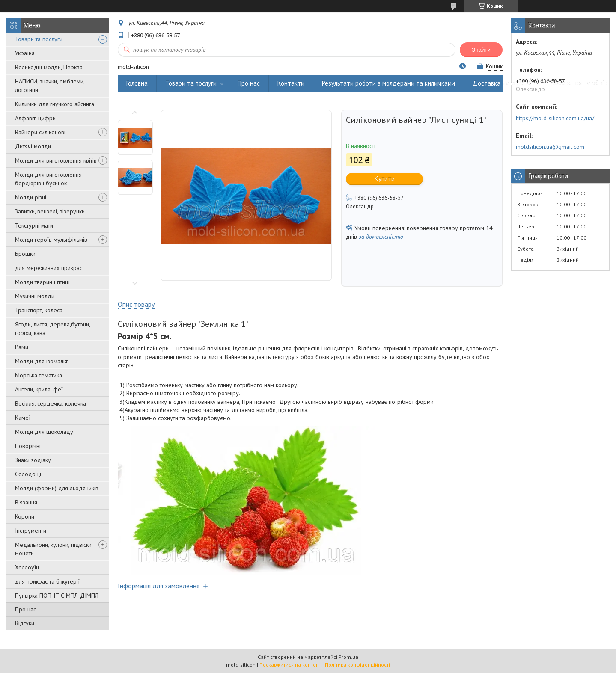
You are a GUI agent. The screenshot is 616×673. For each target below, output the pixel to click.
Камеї (23, 418)
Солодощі (28, 474)
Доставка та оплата (501, 83)
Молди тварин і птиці (42, 282)
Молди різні (31, 197)
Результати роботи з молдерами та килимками (388, 83)
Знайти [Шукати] (481, 50)
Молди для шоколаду (44, 432)
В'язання (26, 502)
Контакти (291, 83)
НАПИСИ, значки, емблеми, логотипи (50, 86)
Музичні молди (35, 296)
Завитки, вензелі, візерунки (50, 211)
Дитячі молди (33, 146)
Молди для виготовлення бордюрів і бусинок (48, 179)
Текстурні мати (34, 225)
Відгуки (25, 623)
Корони (25, 516)
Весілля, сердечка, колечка (51, 403)
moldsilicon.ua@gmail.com (550, 147)
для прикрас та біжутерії (47, 581)
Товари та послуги (39, 39)
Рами (22, 347)
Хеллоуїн (27, 567)
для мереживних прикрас (49, 268)
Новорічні (28, 446)
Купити (385, 179)
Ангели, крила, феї (39, 389)
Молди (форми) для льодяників (57, 488)
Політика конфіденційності (357, 665)
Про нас (25, 609)
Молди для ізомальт (41, 361)
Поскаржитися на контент (290, 665)
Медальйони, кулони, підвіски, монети (54, 549)
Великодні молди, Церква (49, 67)
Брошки (25, 254)
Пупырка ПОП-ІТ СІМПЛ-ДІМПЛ (57, 596)
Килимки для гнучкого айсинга (55, 104)
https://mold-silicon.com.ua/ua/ (555, 118)
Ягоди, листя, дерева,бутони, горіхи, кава (52, 329)
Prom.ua (348, 657)
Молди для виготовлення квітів (56, 160)
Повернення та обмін (578, 83)
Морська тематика (39, 375)
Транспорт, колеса (39, 310)
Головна (137, 83)
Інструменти (31, 531)
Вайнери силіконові (40, 132)
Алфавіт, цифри (35, 118)
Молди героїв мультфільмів (51, 240)
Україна (25, 53)
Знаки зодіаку (33, 460)
